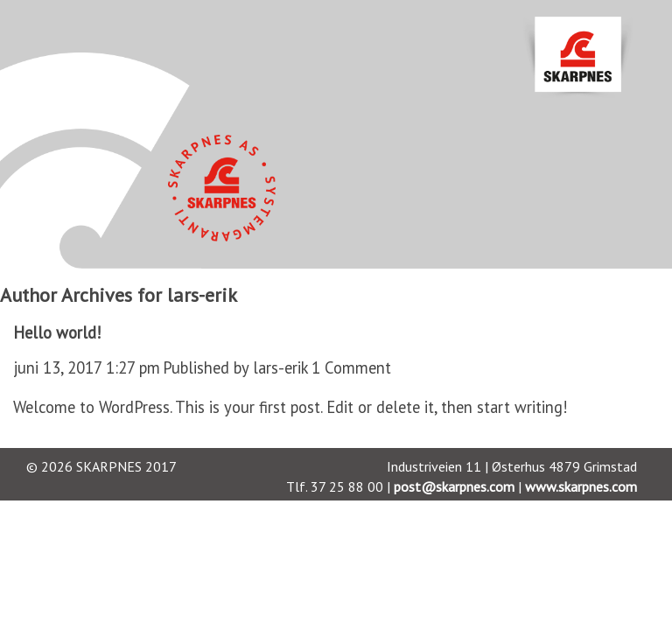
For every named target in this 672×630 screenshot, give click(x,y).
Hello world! (57, 332)
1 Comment (351, 367)
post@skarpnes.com (454, 486)
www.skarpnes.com (581, 486)
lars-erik (281, 367)
